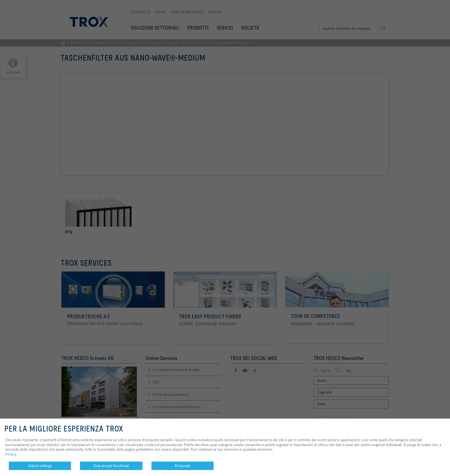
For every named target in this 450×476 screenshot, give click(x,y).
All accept (182, 466)
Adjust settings (40, 466)
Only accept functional (111, 466)
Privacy (11, 454)
